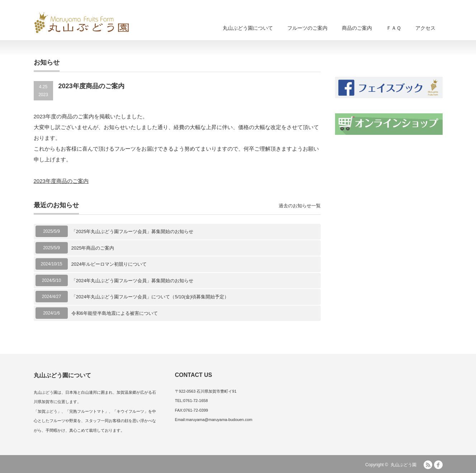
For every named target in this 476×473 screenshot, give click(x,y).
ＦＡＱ (394, 28)
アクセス (425, 28)
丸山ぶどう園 (404, 465)
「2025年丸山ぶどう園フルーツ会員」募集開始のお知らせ (133, 231)
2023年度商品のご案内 (61, 181)
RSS (428, 465)
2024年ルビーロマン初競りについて (109, 264)
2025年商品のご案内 (93, 248)
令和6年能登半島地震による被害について (115, 313)
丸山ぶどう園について (248, 28)
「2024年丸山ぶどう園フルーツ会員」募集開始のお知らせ (133, 281)
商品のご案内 (357, 28)
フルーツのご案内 (307, 28)
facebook (438, 465)
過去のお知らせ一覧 (300, 206)
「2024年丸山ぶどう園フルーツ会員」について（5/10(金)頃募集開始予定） (150, 297)
